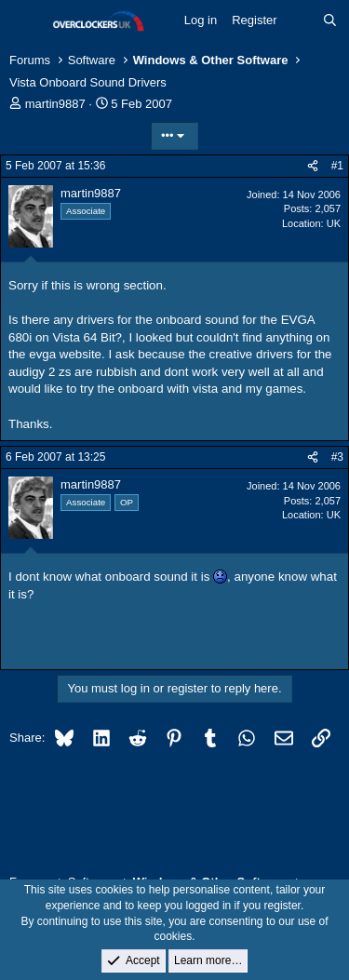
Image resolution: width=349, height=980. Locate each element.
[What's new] (300, 20)
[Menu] (26, 21)
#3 (337, 457)
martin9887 (55, 104)
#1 (337, 166)
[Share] (313, 166)
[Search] (330, 20)
